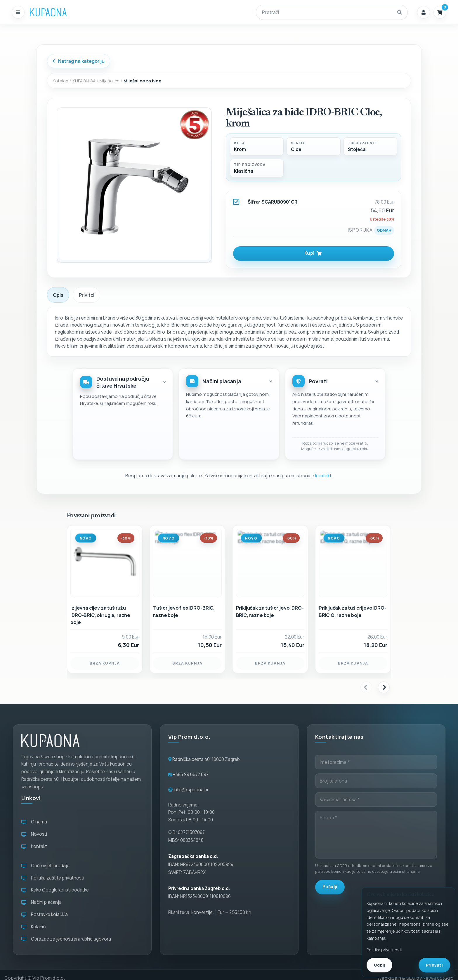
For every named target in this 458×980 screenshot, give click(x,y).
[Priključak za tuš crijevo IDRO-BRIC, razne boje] (270, 591)
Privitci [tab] (87, 295)
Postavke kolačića (45, 914)
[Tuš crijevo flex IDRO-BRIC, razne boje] (187, 591)
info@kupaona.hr (191, 790)
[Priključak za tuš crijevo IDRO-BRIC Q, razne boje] (353, 591)
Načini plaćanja (41, 902)
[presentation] (366, 687)
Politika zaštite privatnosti (53, 878)
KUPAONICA (84, 81)
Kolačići (34, 927)
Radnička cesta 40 (191, 759)
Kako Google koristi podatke (55, 890)
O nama (34, 822)
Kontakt (34, 846)
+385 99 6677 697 (190, 775)
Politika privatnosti (384, 950)
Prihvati (434, 965)
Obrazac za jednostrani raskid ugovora (66, 939)
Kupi (313, 253)
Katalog (60, 81)
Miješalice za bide (142, 81)
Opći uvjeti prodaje (45, 866)
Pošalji (330, 887)
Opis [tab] (58, 295)
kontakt (323, 476)
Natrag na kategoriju (78, 61)
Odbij (379, 965)
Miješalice (110, 81)
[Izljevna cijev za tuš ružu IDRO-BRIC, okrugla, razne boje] (105, 591)
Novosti (34, 834)
